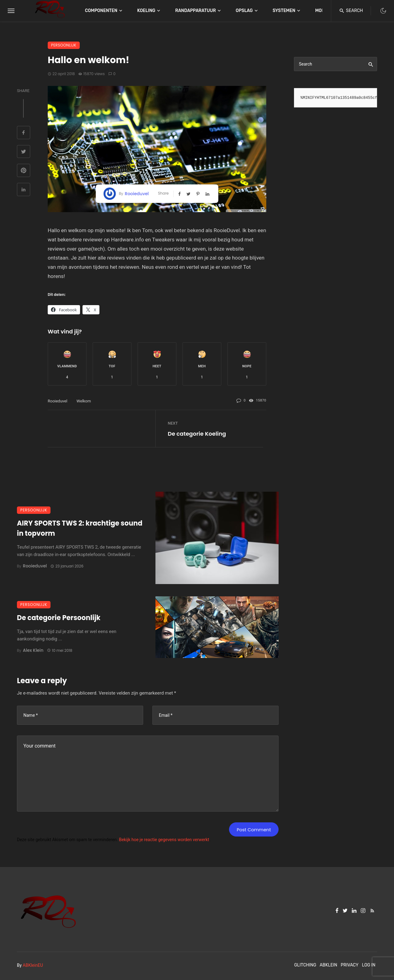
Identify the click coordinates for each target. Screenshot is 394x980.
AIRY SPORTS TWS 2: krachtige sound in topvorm (80, 528)
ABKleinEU (33, 965)
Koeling (146, 11)
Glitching (305, 965)
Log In (369, 965)
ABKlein (328, 965)
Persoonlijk (64, 45)
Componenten (101, 11)
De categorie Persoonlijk (59, 618)
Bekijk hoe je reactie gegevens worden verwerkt (164, 840)
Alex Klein (33, 650)
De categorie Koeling (197, 434)
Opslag (244, 11)
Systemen (284, 11)
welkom (84, 401)
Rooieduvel (137, 194)
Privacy (350, 965)
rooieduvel (58, 401)
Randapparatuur (195, 11)
